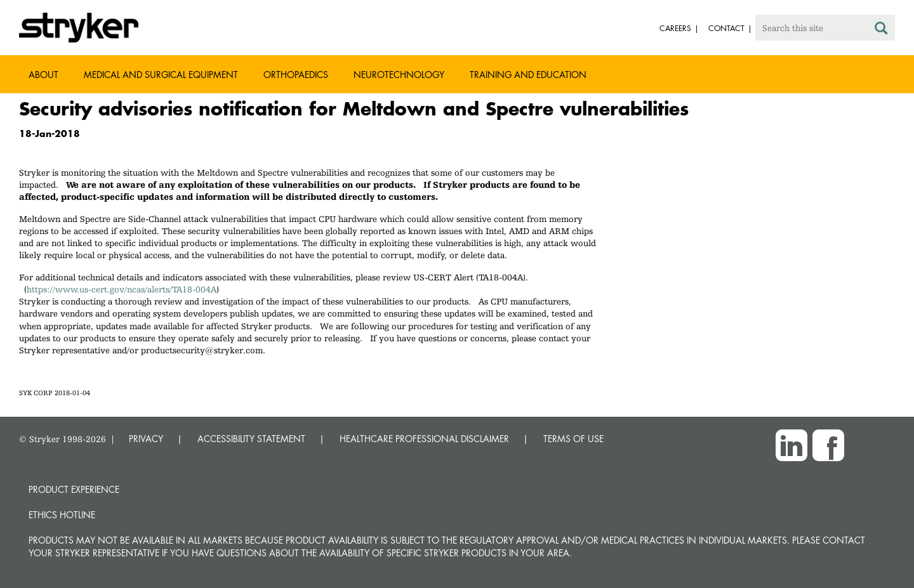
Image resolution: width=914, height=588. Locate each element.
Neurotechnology (399, 75)
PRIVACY (146, 439)
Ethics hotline (62, 515)
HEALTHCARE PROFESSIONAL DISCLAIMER (424, 439)
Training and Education (528, 75)
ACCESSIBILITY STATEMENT (251, 439)
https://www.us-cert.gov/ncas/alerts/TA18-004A (122, 289)
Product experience (74, 489)
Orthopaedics (296, 75)
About (43, 75)
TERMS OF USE (573, 439)
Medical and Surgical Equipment (161, 75)
